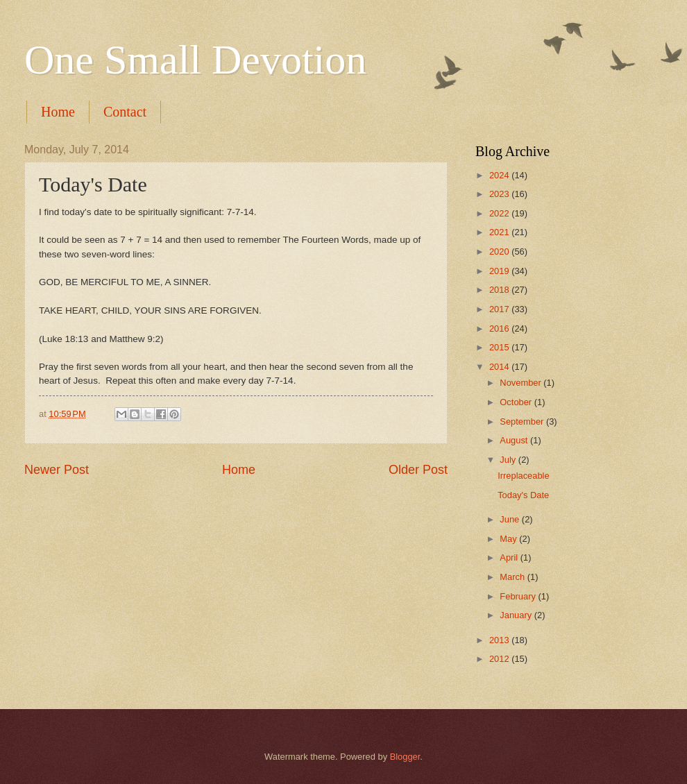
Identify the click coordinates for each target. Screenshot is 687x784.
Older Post (418, 470)
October (517, 402)
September (523, 421)
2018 (500, 290)
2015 (500, 347)
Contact (125, 112)
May (509, 539)
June (511, 519)
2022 (500, 213)
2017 (500, 309)
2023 (500, 194)
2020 (500, 252)
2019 (500, 271)
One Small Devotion (195, 60)
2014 (500, 367)
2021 (500, 232)
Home (58, 112)
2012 (500, 659)
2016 (500, 329)
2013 (500, 640)
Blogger (405, 757)
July (509, 460)
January (517, 615)
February (519, 596)
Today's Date (523, 495)
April (510, 557)
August (515, 440)
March (513, 577)
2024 (500, 175)
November (521, 383)
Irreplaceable (523, 476)
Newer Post (57, 470)
